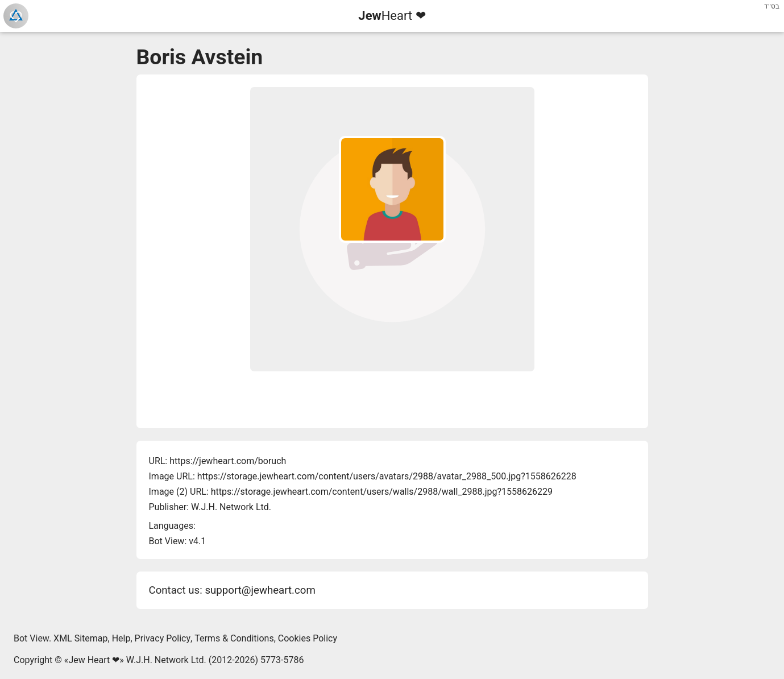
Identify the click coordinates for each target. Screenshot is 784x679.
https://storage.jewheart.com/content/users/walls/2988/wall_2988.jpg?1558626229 (382, 492)
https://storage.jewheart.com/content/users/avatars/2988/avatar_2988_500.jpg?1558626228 (387, 476)
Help (121, 638)
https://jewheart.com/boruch (228, 461)
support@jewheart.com (260, 590)
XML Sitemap (80, 638)
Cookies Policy (308, 638)
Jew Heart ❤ (94, 660)
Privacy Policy (163, 638)
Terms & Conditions (234, 638)
